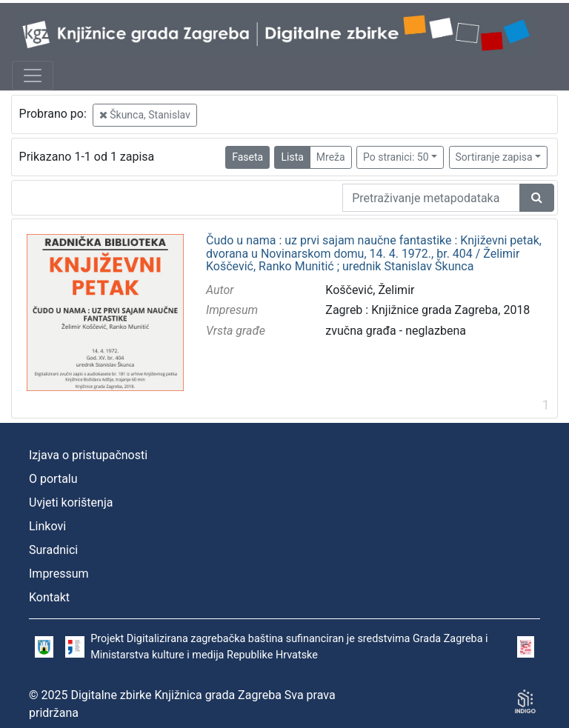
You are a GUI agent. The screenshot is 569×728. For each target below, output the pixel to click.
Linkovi (47, 526)
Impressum (59, 574)
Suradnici (53, 550)
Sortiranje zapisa (494, 157)
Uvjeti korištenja (71, 502)
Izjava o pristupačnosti (88, 455)
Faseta (247, 157)
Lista (292, 157)
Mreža (331, 157)
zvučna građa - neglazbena (396, 331)
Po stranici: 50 (396, 157)
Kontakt (49, 597)
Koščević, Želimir (370, 290)
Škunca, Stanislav (145, 115)
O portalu (53, 479)
